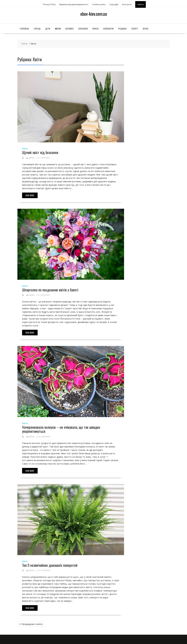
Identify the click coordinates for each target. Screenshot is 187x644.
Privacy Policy (49, 4)
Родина (122, 29)
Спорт (135, 29)
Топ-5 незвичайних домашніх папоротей (50, 565)
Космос (70, 29)
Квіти (58, 29)
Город (37, 29)
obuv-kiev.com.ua (94, 14)
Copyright (114, 4)
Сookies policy (99, 4)
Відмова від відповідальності (74, 4)
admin (30, 158)
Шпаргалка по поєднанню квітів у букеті (50, 290)
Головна (24, 29)
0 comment (44, 158)
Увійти (141, 4)
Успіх (146, 29)
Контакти (127, 4)
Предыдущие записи (32, 624)
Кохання (83, 29)
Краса (96, 29)
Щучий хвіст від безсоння (40, 152)
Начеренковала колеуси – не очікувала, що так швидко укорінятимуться (61, 429)
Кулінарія (109, 29)
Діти (48, 29)
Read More (30, 195)
